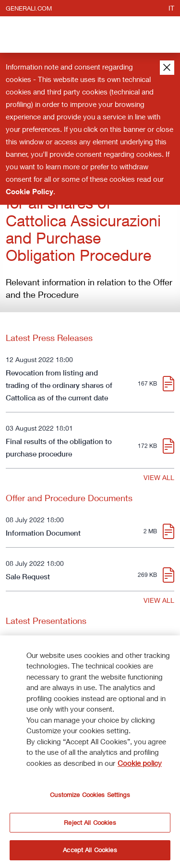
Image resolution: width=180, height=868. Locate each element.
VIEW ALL (159, 477)
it (171, 8)
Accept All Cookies (90, 850)
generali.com (29, 8)
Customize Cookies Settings (90, 795)
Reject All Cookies (90, 822)
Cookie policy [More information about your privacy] (140, 763)
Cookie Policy (30, 191)
